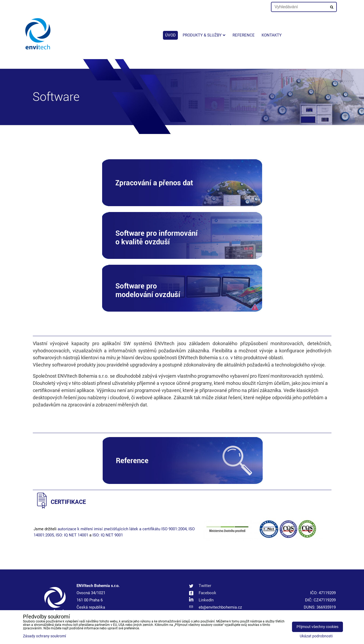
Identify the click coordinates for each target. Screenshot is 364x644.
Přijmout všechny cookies (317, 627)
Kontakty (272, 35)
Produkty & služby (204, 35)
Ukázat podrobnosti (316, 636)
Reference (244, 35)
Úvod (170, 35)
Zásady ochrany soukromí (44, 636)
